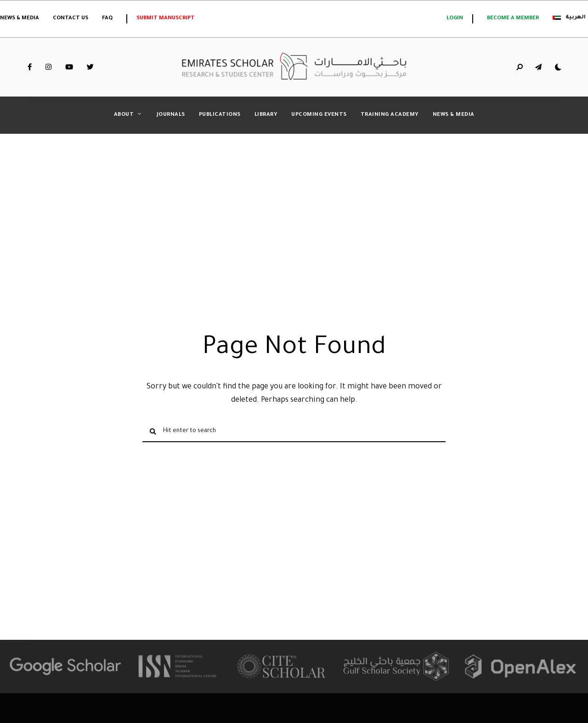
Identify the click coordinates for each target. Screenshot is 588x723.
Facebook (30, 67)
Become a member (513, 19)
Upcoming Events (319, 115)
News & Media (20, 19)
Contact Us (71, 19)
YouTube (69, 67)
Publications (220, 115)
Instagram (48, 67)
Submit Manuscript (166, 19)
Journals (171, 115)
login (455, 19)
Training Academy (390, 115)
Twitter (90, 67)
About (124, 115)
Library (266, 115)
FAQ (107, 19)
